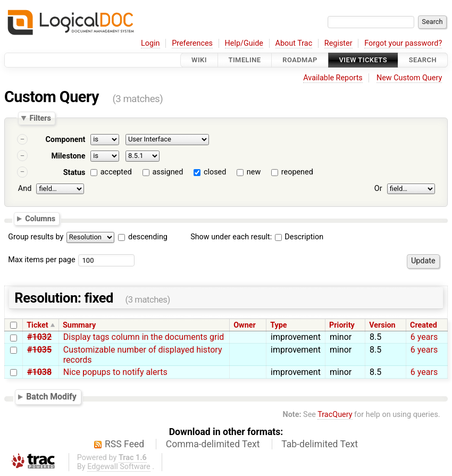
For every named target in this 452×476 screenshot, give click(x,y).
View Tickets (363, 60)
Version (382, 325)
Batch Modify (51, 396)
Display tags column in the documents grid (144, 337)
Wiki (199, 60)
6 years (424, 337)
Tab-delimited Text (320, 444)
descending (148, 237)
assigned (168, 172)
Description (299, 237)
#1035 (39, 350)
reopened (297, 172)
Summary (79, 325)
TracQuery (335, 415)
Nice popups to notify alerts (115, 372)
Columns (40, 219)
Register (338, 43)
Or (378, 189)
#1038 (39, 372)
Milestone (68, 156)
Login (150, 43)
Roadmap (300, 60)
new (254, 172)
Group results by (36, 237)
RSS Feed (124, 444)
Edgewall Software (119, 467)
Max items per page (41, 260)
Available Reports (333, 78)
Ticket (37, 325)
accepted (116, 172)
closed (215, 172)
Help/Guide (244, 43)
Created (424, 325)
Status (74, 173)
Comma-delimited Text (213, 444)
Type (278, 325)
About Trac (294, 43)
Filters (40, 118)
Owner (245, 325)
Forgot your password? (403, 43)
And (25, 189)
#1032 (39, 337)
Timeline (245, 60)
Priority (342, 325)
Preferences (192, 43)
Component (65, 140)
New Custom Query (409, 78)
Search (423, 60)
